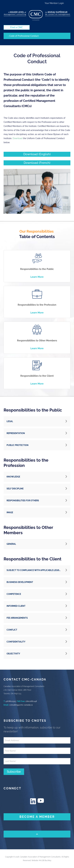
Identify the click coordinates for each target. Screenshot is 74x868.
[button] (37, 421)
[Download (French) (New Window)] (37, 163)
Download (18, 138)
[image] (37, 191)
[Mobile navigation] (37, 36)
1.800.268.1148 (31, 701)
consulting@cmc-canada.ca (21, 705)
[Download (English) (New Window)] (37, 154)
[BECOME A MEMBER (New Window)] (37, 817)
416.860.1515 (11, 701)
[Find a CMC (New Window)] (17, 27)
